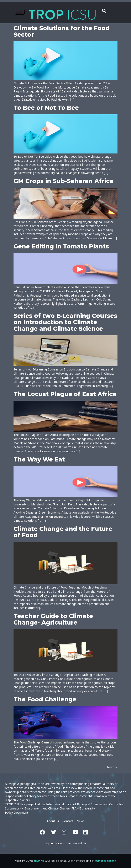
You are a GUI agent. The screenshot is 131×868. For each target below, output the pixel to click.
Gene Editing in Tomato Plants (61, 246)
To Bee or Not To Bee (46, 108)
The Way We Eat (39, 459)
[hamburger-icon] (20, 12)
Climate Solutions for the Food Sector (62, 31)
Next (112, 767)
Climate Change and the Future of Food (63, 532)
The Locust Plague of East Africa (65, 394)
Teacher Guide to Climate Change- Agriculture (53, 619)
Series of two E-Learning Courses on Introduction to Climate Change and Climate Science (65, 322)
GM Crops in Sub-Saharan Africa (63, 181)
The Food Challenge (45, 699)
